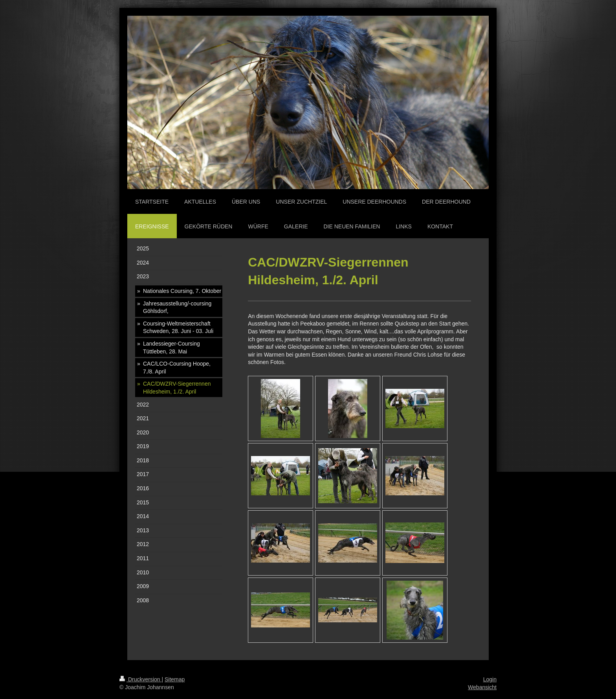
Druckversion (140, 679)
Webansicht (482, 687)
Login (490, 679)
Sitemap (175, 679)
